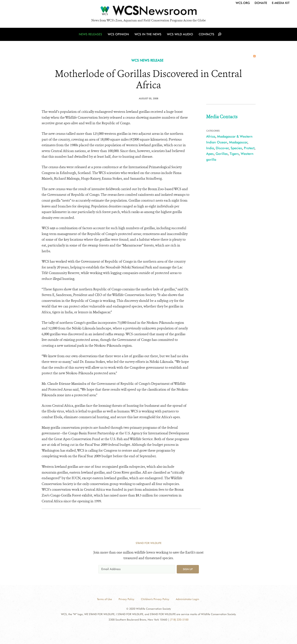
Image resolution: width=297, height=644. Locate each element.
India (210, 148)
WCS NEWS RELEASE (147, 60)
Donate (261, 3)
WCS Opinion (118, 34)
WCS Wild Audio (180, 34)
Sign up (188, 569)
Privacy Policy (126, 599)
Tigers (234, 154)
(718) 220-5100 (179, 620)
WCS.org (243, 3)
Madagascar (238, 142)
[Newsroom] (148, 12)
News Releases (90, 34)
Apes (210, 154)
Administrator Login (187, 599)
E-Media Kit (281, 3)
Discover (222, 148)
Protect (249, 148)
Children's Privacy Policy (155, 599)
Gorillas (222, 154)
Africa (211, 136)
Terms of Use (105, 599)
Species (236, 148)
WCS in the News (148, 34)
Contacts (206, 34)
